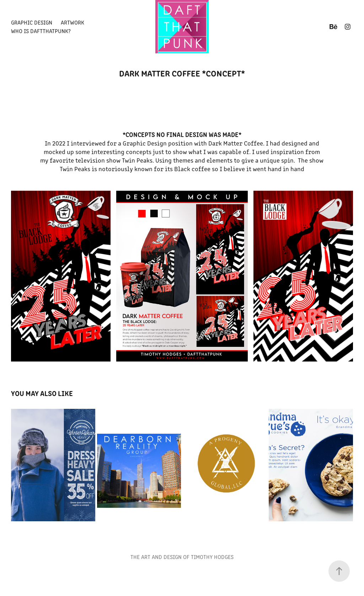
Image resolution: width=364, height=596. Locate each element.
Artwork (73, 22)
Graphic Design (32, 22)
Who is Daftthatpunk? (41, 31)
